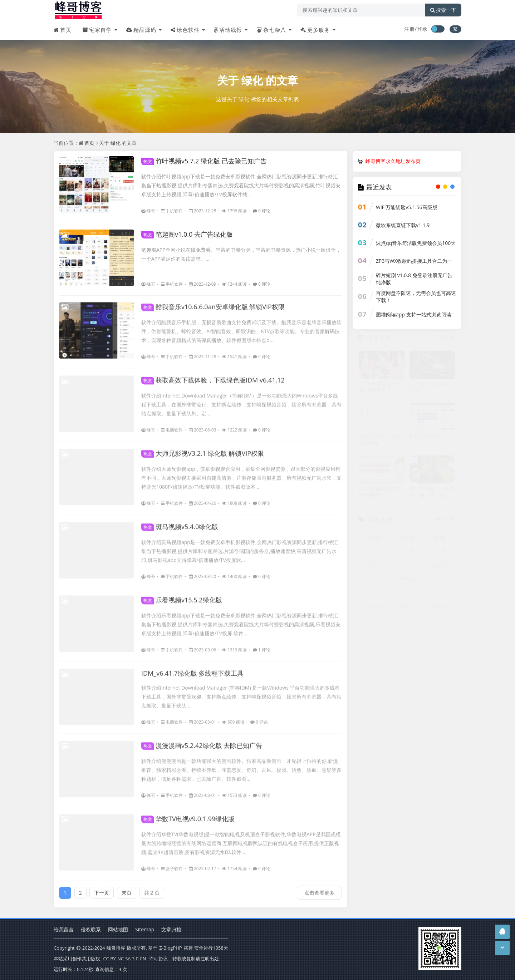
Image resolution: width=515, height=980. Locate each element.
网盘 (409, 567)
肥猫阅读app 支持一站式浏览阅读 (414, 314)
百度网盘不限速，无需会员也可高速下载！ (416, 297)
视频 (409, 540)
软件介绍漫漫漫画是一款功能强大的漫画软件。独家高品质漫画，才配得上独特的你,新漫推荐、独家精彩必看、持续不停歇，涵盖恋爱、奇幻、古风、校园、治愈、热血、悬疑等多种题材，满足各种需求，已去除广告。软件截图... (241, 766)
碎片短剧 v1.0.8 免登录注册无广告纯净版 (414, 279)
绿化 (252, 80)
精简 (442, 581)
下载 (442, 554)
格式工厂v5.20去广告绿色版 (380, 442)
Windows (409, 581)
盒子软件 (172, 865)
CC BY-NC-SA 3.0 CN (124, 959)
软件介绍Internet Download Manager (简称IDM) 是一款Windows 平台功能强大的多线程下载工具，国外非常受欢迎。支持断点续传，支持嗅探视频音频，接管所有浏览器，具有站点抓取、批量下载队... (241, 693)
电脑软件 (172, 426)
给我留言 (64, 929)
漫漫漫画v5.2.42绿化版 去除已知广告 (202, 742)
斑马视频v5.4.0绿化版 (180, 523)
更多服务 (315, 30)
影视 (409, 554)
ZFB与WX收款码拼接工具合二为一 (414, 261)
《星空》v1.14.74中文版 (432, 389)
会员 (442, 594)
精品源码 (141, 30)
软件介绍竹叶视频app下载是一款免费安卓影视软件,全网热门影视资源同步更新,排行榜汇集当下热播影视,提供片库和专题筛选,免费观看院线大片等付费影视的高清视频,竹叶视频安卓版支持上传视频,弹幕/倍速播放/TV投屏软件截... (241, 185)
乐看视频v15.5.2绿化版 (182, 596)
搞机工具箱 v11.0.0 (431, 438)
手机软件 (172, 211)
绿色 (376, 567)
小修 (376, 581)
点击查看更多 (319, 889)
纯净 (376, 594)
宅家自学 (97, 30)
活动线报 (228, 30)
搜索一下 (443, 10)
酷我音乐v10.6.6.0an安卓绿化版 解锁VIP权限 (213, 303)
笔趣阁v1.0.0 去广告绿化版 (187, 234)
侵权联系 (91, 929)
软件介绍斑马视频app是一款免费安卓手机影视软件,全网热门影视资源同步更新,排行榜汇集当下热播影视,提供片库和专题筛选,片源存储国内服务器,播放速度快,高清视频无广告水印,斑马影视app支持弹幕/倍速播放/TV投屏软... (240, 547)
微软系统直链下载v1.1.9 (403, 225)
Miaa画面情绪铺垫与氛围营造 (380, 494)
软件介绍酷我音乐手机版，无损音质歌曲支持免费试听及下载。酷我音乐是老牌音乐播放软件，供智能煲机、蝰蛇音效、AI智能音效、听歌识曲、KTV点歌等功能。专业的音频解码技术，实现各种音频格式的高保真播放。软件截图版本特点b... (241, 327)
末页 (127, 889)
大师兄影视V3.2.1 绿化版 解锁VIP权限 (203, 449)
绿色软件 (185, 30)
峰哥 (148, 211)
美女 (442, 608)
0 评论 (262, 211)
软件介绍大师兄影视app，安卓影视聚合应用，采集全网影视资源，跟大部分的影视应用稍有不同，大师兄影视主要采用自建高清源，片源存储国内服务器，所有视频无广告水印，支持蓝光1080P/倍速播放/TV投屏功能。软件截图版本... (241, 474)
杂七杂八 (271, 30)
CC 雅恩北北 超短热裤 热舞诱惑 (381, 389)
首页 (63, 30)
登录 (422, 29)
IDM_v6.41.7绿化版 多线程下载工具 (192, 669)
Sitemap (145, 929)
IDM (442, 540)
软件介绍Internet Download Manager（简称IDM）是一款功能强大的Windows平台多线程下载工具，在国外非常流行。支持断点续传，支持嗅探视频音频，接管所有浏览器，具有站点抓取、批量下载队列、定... (241, 401)
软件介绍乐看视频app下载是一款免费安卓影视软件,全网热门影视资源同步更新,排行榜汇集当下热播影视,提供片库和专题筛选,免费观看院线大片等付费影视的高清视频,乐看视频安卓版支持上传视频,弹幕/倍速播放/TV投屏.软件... (241, 620)
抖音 (376, 540)
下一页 (102, 889)
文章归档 (171, 929)
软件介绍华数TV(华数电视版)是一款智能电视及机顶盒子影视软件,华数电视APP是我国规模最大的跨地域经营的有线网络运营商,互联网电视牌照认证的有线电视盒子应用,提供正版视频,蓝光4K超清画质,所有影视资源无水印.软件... (241, 839)
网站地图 (118, 929)
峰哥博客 (116, 948)
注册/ (411, 29)
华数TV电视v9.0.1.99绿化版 (188, 815)
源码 (409, 608)
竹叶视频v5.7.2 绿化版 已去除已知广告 (204, 161)
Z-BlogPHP (170, 948)
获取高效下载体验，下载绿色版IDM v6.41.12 (213, 376)
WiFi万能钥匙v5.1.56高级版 (407, 207)
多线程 (376, 608)
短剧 (376, 554)
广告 (409, 594)
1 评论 (262, 646)
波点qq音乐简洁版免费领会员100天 (416, 243)
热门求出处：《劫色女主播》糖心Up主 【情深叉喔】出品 (432, 494)
